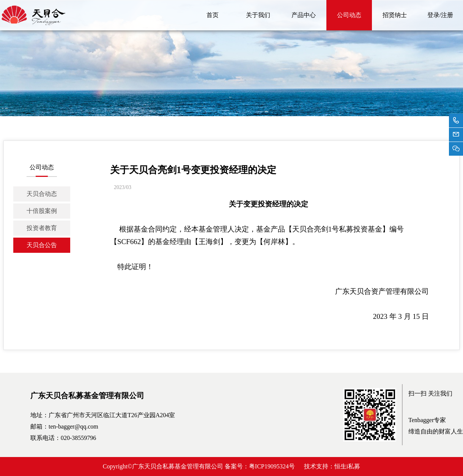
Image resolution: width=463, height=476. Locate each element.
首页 (213, 15)
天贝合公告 (42, 245)
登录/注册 (440, 15)
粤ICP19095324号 (272, 466)
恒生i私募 (347, 466)
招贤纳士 (395, 15)
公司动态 (349, 15)
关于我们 (258, 15)
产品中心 (304, 15)
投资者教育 (42, 228)
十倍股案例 (42, 211)
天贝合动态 (42, 194)
